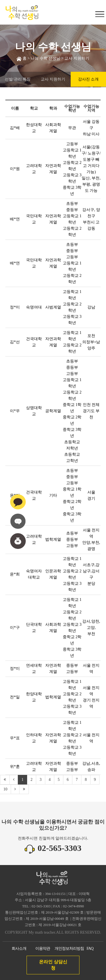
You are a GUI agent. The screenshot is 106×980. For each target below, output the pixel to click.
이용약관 (43, 949)
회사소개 (19, 949)
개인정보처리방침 (69, 949)
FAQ (90, 949)
